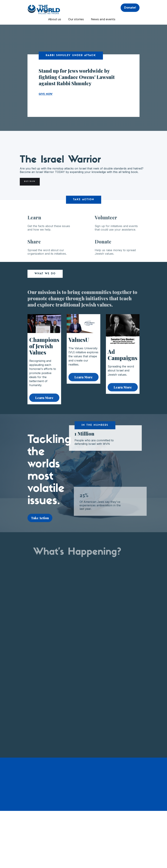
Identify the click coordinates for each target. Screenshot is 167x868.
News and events (103, 19)
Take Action (40, 521)
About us (55, 19)
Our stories (76, 19)
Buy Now (30, 182)
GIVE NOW (46, 94)
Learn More (44, 400)
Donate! (130, 8)
